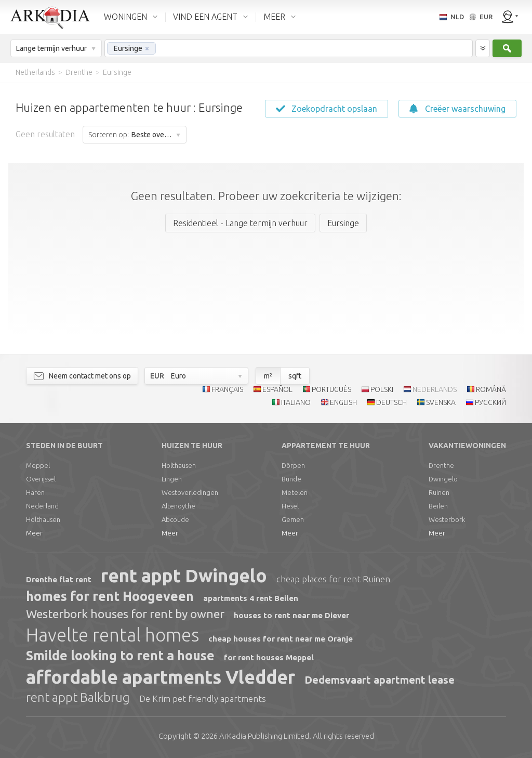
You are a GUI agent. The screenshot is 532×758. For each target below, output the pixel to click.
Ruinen (439, 492)
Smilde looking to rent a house (120, 656)
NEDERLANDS (435, 389)
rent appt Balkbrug (78, 697)
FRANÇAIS (227, 389)
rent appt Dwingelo (184, 576)
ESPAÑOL (277, 389)
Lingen (172, 479)
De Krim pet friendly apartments (203, 698)
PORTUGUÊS (331, 389)
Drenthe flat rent (59, 579)
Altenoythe (178, 506)
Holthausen (43, 519)
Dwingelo (443, 479)
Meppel (38, 465)
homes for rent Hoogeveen (110, 596)
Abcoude (175, 519)
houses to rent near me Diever (291, 615)
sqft (295, 376)
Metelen (295, 492)
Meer (34, 533)
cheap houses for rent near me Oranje (281, 639)
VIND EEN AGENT (205, 17)
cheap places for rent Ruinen (333, 579)
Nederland (42, 506)
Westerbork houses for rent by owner (125, 614)
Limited (264, 736)
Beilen (438, 506)
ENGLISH (343, 402)
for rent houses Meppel (269, 657)
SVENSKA (441, 402)
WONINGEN (125, 17)
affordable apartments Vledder (161, 677)
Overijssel (41, 479)
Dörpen (293, 465)
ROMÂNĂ (491, 389)
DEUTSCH (391, 402)
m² (268, 376)
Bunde (291, 479)
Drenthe (441, 465)
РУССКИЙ (490, 402)
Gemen (293, 519)
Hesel (290, 506)
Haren (35, 492)
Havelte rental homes (112, 635)
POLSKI (382, 389)
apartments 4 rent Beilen (251, 598)
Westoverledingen (190, 492)
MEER (274, 17)
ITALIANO (296, 402)
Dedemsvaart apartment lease (380, 680)
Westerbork (447, 519)
